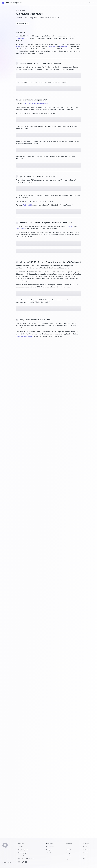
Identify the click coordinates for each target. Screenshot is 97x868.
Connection (20, 38)
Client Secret (21, 558)
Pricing (68, 853)
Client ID (71, 555)
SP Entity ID (63, 47)
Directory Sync (23, 853)
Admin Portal (22, 856)
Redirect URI (27, 498)
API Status (49, 853)
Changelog (49, 850)
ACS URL (52, 47)
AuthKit (21, 847)
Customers (86, 850)
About (85, 847)
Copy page (22, 24)
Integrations (21, 10)
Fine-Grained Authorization (27, 859)
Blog (67, 847)
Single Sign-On (23, 850)
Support (68, 859)
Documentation (50, 847)
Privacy (85, 859)
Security (68, 856)
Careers (85, 853)
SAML (18, 47)
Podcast (68, 850)
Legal (85, 856)
